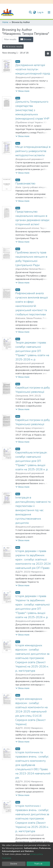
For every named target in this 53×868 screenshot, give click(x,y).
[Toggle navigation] (49, 12)
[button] (34, 12)
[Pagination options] (48, 54)
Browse (26, 39)
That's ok (38, 864)
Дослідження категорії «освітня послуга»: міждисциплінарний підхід (33, 69)
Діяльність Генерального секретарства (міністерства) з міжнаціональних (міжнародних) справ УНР (32, 110)
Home (5, 22)
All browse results (13, 47)
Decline (14, 864)
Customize (7, 858)
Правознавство (25, 183)
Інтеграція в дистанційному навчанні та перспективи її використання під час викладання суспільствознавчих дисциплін (33, 510)
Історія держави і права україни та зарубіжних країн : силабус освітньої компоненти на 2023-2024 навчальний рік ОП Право (33, 559)
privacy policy (36, 854)
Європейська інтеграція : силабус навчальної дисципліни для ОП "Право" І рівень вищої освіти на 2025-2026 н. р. (32, 461)
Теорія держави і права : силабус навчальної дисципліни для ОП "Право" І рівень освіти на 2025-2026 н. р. (32, 351)
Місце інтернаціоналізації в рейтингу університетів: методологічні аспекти (33, 151)
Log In (41, 12)
